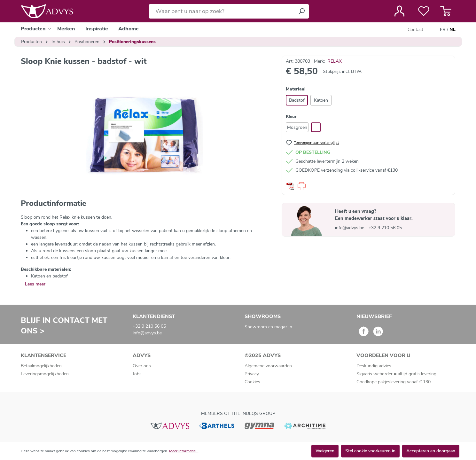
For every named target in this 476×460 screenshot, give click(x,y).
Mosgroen (297, 127)
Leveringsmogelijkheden (45, 374)
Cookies (252, 382)
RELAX (335, 61)
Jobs (137, 374)
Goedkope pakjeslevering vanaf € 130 (394, 382)
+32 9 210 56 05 (385, 228)
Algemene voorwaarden (268, 366)
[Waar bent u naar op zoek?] (222, 11)
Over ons (142, 366)
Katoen (321, 100)
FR (443, 30)
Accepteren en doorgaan (431, 451)
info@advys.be (350, 228)
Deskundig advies (374, 366)
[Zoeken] (301, 11)
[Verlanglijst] (424, 11)
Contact (415, 30)
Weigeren (325, 451)
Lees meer (35, 284)
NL (453, 30)
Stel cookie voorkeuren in (370, 451)
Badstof (297, 100)
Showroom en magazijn (268, 327)
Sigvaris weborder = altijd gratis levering (396, 374)
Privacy (252, 374)
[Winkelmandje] (446, 11)
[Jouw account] (399, 11)
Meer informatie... (184, 451)
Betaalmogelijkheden (41, 366)
